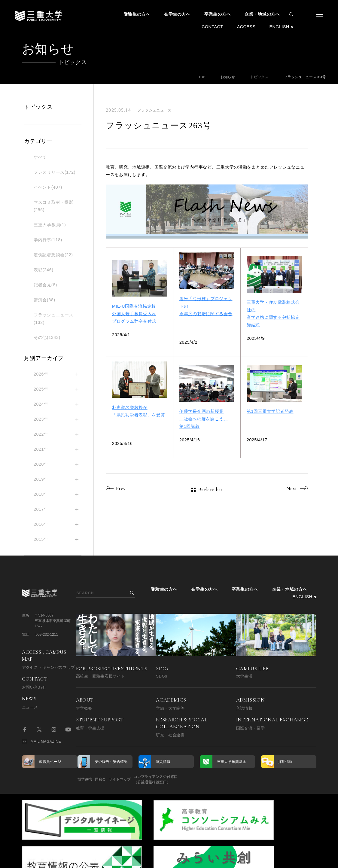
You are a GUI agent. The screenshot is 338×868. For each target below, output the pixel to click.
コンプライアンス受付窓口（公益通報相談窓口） (183, 779)
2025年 (41, 389)
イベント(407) (48, 187)
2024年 (41, 404)
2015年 (41, 539)
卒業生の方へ (218, 14)
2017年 (41, 509)
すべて (40, 157)
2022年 (41, 434)
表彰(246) (44, 270)
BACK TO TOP (297, 860)
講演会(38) (44, 300)
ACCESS (246, 27)
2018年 (41, 494)
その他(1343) (47, 337)
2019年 (41, 479)
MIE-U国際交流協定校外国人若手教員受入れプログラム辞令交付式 (134, 314)
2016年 (41, 524)
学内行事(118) (48, 240)
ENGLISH (279, 27)
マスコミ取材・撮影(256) (53, 206)
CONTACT (212, 27)
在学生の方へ (177, 14)
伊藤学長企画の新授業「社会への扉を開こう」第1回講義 (204, 419)
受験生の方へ (137, 14)
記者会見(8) (45, 285)
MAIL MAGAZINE (42, 742)
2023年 (41, 419)
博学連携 (85, 779)
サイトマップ (138, 779)
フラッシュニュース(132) (53, 319)
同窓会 (110, 779)
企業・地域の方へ (262, 14)
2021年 (41, 449)
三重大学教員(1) (50, 225)
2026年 (41, 374)
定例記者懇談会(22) (53, 255)
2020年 (41, 464)
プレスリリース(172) (55, 172)
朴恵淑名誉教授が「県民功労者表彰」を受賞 (139, 411)
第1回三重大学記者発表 (270, 411)
